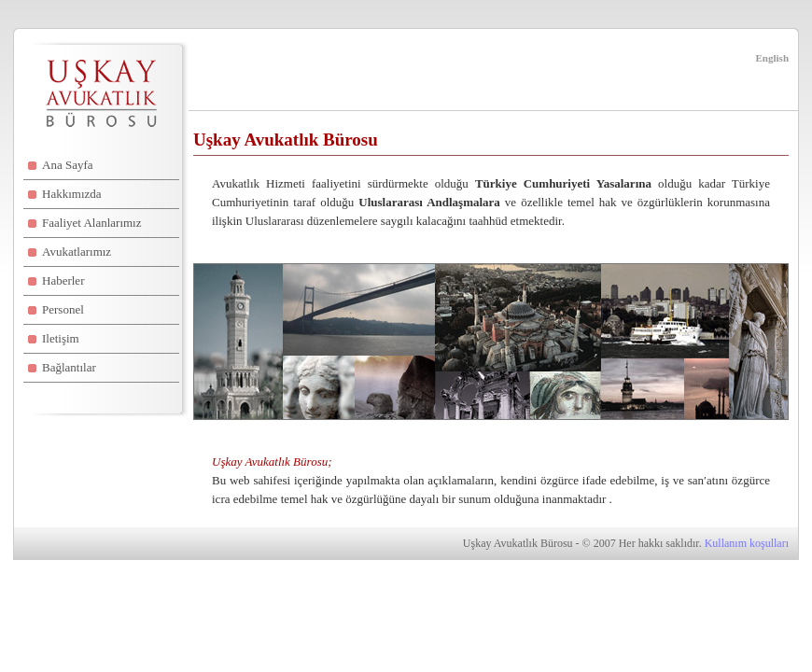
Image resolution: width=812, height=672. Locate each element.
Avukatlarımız (77, 252)
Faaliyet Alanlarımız (92, 223)
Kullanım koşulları (747, 543)
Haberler (63, 280)
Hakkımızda (72, 194)
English (772, 58)
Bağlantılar (69, 367)
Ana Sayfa (68, 165)
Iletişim (61, 338)
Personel (63, 309)
